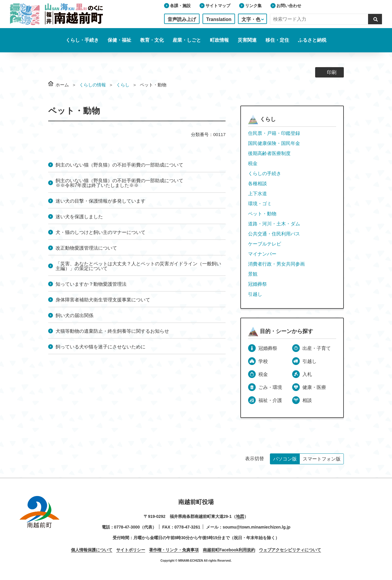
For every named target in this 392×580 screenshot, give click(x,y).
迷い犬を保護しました (79, 217)
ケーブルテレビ (265, 244)
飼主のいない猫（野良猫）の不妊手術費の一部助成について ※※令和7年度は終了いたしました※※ (167, 183)
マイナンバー (262, 254)
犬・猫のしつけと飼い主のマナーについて (101, 232)
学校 (263, 361)
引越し (255, 294)
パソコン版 (285, 459)
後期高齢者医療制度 (269, 153)
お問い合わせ (289, 6)
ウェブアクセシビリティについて (290, 550)
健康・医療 (314, 387)
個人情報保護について (92, 550)
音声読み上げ (182, 19)
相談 (307, 400)
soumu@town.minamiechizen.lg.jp (256, 527)
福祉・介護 (270, 400)
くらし (123, 85)
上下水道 (257, 194)
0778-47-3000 (127, 527)
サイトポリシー (131, 550)
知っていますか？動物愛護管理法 (91, 284)
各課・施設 (180, 6)
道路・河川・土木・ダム (274, 224)
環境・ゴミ (260, 204)
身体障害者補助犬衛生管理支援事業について (103, 300)
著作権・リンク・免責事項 (174, 550)
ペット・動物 (262, 214)
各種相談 (257, 184)
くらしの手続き (265, 173)
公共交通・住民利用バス (274, 234)
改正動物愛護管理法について (86, 248)
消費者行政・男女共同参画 (276, 264)
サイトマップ (218, 6)
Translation (219, 19)
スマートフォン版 (322, 459)
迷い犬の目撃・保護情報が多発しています (101, 201)
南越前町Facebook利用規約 (229, 550)
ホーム (62, 85)
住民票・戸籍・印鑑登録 (274, 133)
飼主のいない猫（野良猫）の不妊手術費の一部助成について (119, 165)
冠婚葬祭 (257, 284)
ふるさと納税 (312, 40)
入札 (307, 374)
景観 (253, 274)
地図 (240, 516)
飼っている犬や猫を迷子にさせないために (101, 347)
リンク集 (253, 6)
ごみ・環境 (270, 387)
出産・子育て (317, 348)
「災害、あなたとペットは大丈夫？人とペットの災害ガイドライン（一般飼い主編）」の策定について (138, 266)
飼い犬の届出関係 (74, 315)
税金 (253, 163)
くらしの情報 (93, 85)
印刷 (332, 72)
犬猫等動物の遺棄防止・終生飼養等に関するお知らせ (112, 331)
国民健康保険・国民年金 (274, 143)
